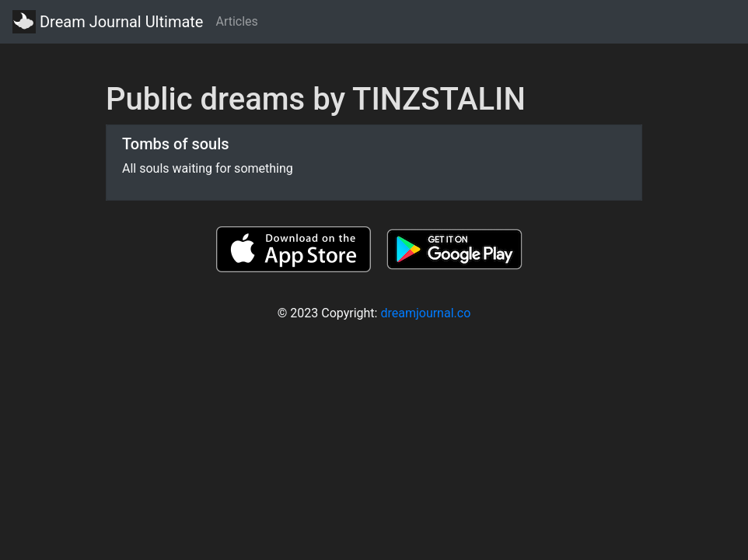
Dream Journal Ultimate (108, 22)
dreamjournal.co (425, 313)
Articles (236, 21)
